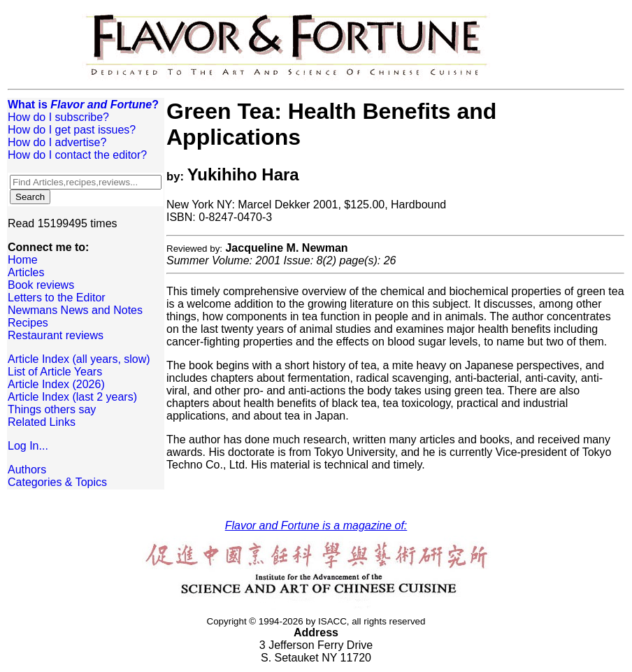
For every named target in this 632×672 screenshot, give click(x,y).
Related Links (42, 422)
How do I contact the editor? (77, 155)
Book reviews (41, 285)
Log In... (28, 446)
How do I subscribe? (58, 117)
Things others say (52, 409)
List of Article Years (55, 372)
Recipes (28, 323)
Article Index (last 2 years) (72, 397)
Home (23, 260)
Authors (27, 470)
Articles (26, 272)
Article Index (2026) (56, 384)
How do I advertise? (57, 142)
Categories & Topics (57, 482)
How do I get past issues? (72, 130)
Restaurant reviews (56, 335)
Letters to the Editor (57, 298)
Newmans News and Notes (75, 310)
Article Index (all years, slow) (79, 359)
